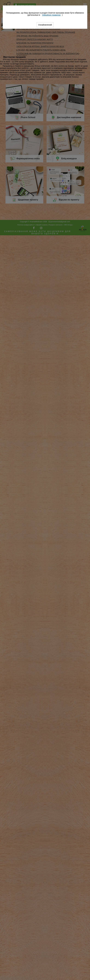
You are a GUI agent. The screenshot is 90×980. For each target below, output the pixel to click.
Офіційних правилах (51, 15)
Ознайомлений (45, 25)
